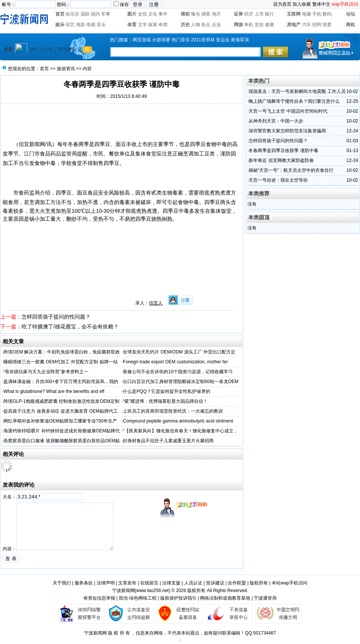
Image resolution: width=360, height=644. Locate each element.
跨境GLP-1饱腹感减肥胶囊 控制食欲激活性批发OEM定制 (61, 401)
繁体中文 (321, 4)
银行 (269, 14)
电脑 (307, 14)
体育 (132, 25)
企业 (216, 25)
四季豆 (198, 144)
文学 (142, 25)
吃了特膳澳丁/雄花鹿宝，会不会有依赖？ (70, 327)
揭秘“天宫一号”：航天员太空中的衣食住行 (291, 170)
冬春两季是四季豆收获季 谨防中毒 (283, 151)
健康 (269, 25)
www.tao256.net (153, 591)
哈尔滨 (72, 14)
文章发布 (127, 583)
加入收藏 (302, 4)
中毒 (222, 144)
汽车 (307, 25)
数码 (327, 14)
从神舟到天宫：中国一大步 (276, 121)
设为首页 (282, 4)
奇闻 (163, 25)
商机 (351, 25)
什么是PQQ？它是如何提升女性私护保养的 (167, 391)
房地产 (294, 25)
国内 (95, 14)
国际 (85, 14)
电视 (91, 25)
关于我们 (62, 583)
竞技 (259, 25)
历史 (185, 25)
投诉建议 (215, 583)
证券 (238, 14)
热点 (206, 25)
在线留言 (149, 583)
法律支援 (171, 583)
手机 (317, 14)
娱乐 (60, 25)
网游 (238, 25)
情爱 (327, 25)
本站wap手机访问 (290, 583)
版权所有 (259, 583)
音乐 (101, 25)
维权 (185, 14)
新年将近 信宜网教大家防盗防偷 (281, 160)
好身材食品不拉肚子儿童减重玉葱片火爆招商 (168, 441)
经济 (249, 14)
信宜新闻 (29, 144)
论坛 (351, 14)
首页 (60, 14)
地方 (216, 14)
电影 (81, 25)
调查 (206, 14)
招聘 (317, 25)
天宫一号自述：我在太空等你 (278, 180)
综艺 (70, 25)
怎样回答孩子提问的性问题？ (56, 317)
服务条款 (84, 583)
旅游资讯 (66, 69)
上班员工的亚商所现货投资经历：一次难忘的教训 (173, 411)
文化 (153, 14)
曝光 (196, 14)
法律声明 (106, 583)
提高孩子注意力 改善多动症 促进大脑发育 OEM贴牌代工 (60, 411)
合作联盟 (237, 583)
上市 (259, 14)
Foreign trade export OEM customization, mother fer (175, 362)
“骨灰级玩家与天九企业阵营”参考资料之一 (46, 372)
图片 (132, 14)
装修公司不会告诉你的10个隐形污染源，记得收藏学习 (178, 372)
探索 (153, 25)
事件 (163, 14)
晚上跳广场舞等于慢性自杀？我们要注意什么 (294, 101)
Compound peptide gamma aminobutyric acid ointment (178, 421)
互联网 (294, 14)
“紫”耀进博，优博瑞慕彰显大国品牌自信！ (165, 401)
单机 (249, 25)
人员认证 (193, 583)
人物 (196, 25)
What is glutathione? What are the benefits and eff (54, 391)
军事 (106, 14)
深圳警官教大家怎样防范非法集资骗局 (287, 131)
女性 (142, 14)
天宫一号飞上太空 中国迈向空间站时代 (288, 111)
